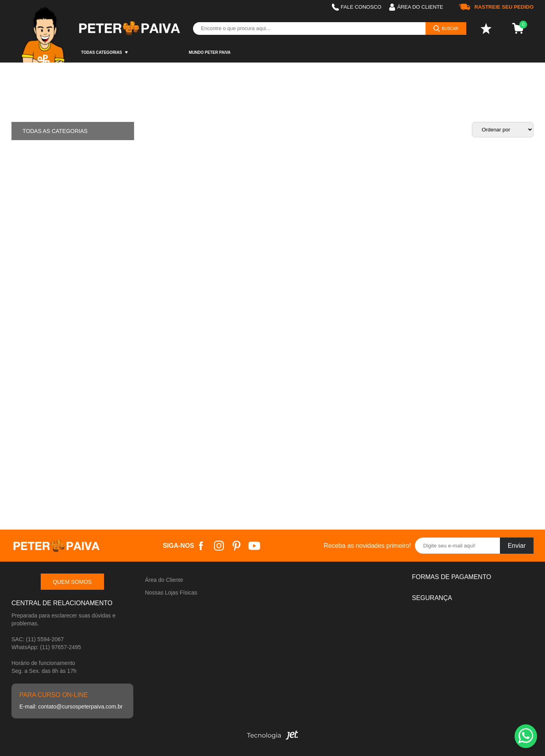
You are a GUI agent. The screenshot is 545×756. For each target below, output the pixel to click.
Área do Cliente (164, 580)
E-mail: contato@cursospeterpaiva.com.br (71, 707)
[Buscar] (446, 28)
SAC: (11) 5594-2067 (38, 639)
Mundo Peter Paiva (210, 52)
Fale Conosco (357, 7)
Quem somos (72, 582)
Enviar (517, 546)
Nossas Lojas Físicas (171, 593)
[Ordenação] (503, 130)
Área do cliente (416, 7)
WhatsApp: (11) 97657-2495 (46, 647)
